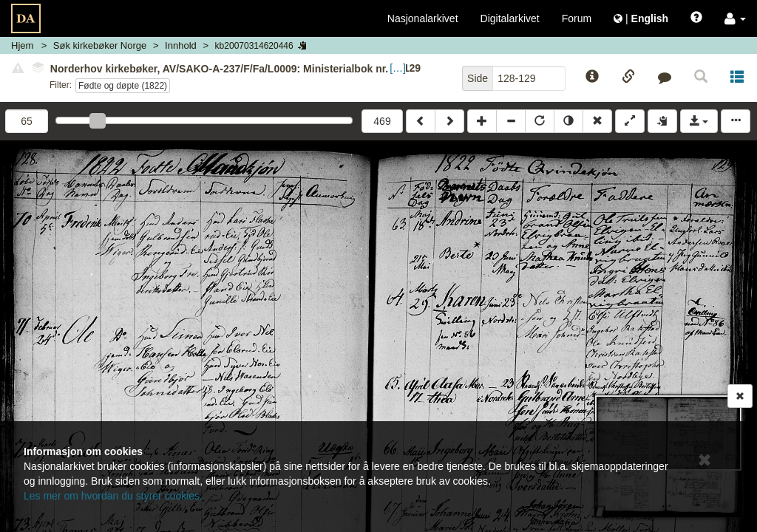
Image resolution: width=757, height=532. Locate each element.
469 (382, 121)
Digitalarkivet (510, 18)
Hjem (22, 45)
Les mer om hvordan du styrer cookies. (113, 496)
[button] (735, 18)
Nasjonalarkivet (423, 18)
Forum (577, 18)
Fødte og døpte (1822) (123, 86)
